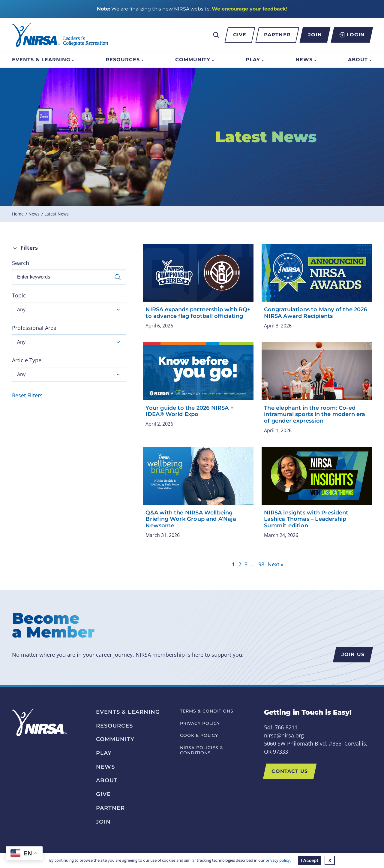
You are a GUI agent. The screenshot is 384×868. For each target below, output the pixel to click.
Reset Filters (27, 395)
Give (240, 35)
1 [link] (233, 564)
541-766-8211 (281, 727)
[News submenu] (315, 60)
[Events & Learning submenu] (73, 60)
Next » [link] (276, 564)
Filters (29, 248)
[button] (69, 309)
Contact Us (290, 771)
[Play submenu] (263, 60)
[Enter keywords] (69, 277)
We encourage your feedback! (249, 9)
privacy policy (278, 860)
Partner (277, 35)
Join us (353, 654)
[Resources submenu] (142, 60)
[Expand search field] (216, 35)
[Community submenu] (213, 60)
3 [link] (246, 564)
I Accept (310, 860)
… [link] (253, 564)
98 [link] (261, 564)
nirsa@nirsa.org (284, 735)
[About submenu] (370, 60)
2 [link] (240, 564)
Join (315, 35)
